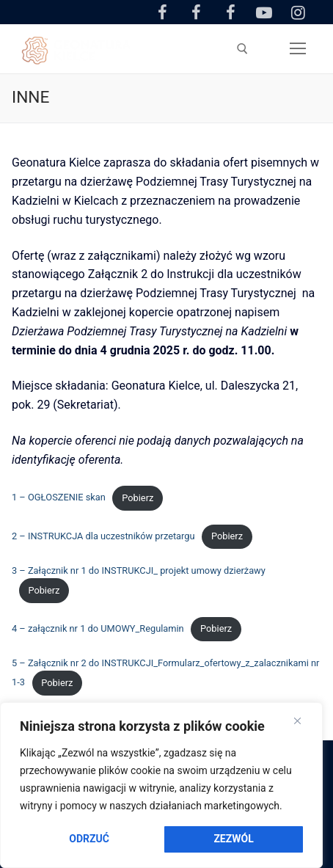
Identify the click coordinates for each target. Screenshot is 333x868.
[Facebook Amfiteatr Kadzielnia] (230, 12)
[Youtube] (264, 12)
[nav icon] (298, 49)
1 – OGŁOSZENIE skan (59, 498)
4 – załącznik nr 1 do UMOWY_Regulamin (98, 628)
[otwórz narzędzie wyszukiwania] (242, 49)
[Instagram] (299, 12)
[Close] (297, 721)
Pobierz (138, 498)
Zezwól (233, 839)
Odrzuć (89, 839)
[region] (161, 785)
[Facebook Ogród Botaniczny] (197, 12)
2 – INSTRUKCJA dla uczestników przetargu (103, 536)
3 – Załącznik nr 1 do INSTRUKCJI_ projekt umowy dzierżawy (139, 570)
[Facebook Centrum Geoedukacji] (162, 12)
